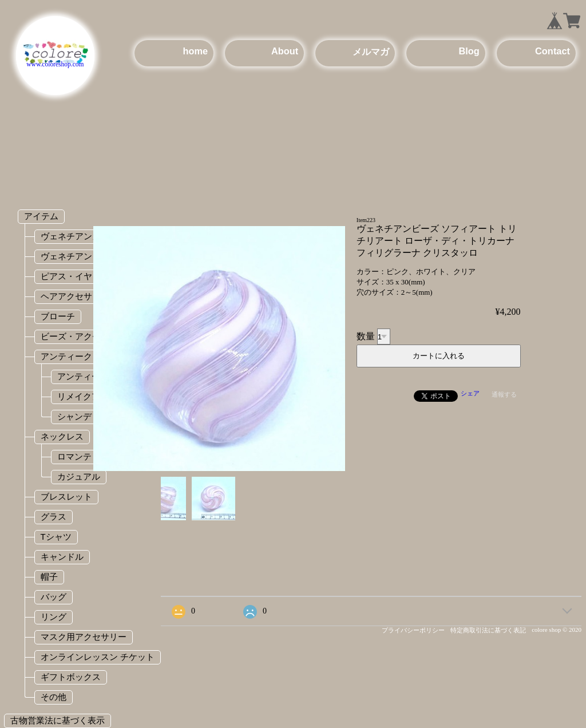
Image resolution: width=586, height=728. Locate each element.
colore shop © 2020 (557, 630)
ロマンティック (87, 456)
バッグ (54, 597)
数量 (366, 336)
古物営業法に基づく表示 (58, 720)
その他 (54, 697)
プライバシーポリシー (413, 630)
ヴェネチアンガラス (79, 236)
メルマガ (371, 52)
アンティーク (66, 356)
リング (54, 617)
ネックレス (62, 436)
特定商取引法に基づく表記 (488, 630)
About (285, 51)
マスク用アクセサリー (84, 637)
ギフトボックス (71, 677)
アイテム (41, 216)
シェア (470, 393)
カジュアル (79, 476)
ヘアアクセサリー (75, 296)
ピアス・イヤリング (79, 276)
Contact (553, 51)
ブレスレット (66, 496)
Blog (469, 51)
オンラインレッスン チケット (98, 657)
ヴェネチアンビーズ (79, 256)
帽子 (49, 577)
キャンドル (62, 557)
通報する (504, 394)
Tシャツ (56, 537)
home (195, 51)
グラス (54, 517)
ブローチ (58, 316)
